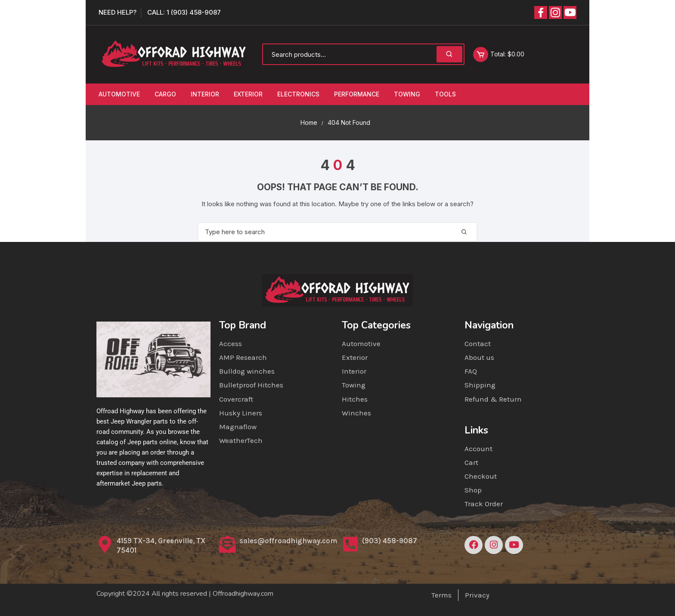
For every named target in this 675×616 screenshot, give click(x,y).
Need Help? (118, 12)
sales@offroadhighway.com (288, 541)
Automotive (119, 94)
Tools (445, 94)
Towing (407, 94)
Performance (357, 94)
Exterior (248, 94)
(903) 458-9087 (390, 541)
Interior (205, 94)
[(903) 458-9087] (350, 544)
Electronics (298, 94)
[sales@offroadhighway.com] (228, 544)
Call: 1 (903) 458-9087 (184, 12)
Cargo (165, 94)
